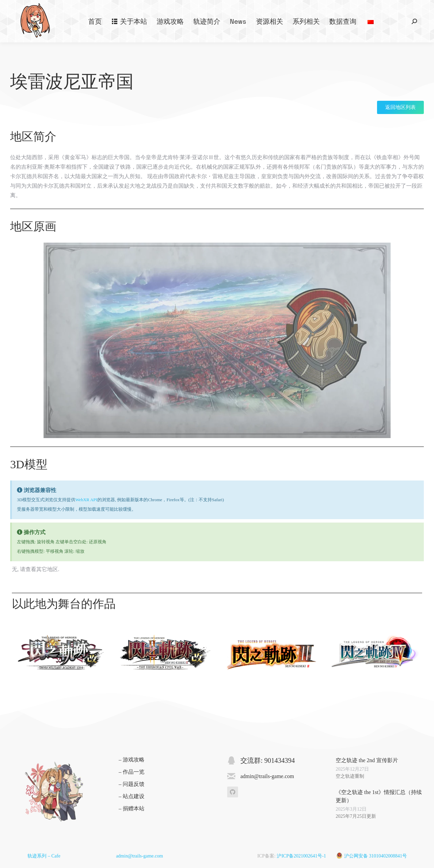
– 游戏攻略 (132, 760)
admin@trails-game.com (139, 856)
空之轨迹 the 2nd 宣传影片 (367, 760)
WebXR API (86, 500)
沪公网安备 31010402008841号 (376, 856)
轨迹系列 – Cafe (44, 856)
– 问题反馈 (132, 784)
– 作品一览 (132, 772)
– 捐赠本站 (132, 808)
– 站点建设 (132, 796)
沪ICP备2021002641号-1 (301, 856)
